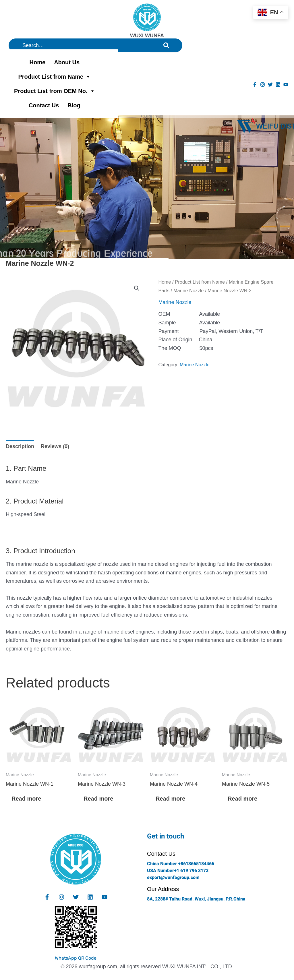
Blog (74, 105)
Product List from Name (54, 77)
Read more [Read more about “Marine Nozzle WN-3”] (98, 799)
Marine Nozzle (189, 291)
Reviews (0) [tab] (55, 446)
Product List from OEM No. (55, 91)
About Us (67, 62)
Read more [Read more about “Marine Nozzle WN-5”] (242, 799)
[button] (137, 288)
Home (38, 62)
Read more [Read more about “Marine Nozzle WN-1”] (26, 799)
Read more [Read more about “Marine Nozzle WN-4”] (170, 799)
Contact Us (44, 105)
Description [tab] (20, 446)
